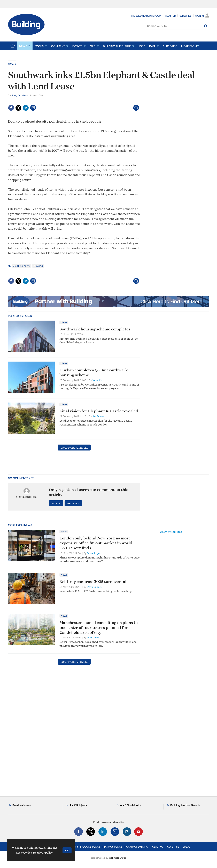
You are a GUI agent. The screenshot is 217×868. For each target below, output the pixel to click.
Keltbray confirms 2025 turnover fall (94, 581)
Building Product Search (185, 805)
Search (206, 26)
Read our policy (43, 852)
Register (170, 16)
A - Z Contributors (131, 805)
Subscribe (185, 16)
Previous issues (22, 805)
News (12, 64)
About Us (157, 847)
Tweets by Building (170, 532)
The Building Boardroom (146, 16)
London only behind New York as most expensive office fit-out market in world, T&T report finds (96, 543)
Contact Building (137, 847)
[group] (189, 46)
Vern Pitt (97, 380)
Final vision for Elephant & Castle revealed (99, 411)
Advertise (173, 847)
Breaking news (21, 266)
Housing (38, 266)
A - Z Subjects (78, 805)
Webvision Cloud (117, 858)
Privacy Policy (113, 847)
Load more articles (74, 448)
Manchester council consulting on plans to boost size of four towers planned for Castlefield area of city (99, 627)
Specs (186, 847)
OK (67, 850)
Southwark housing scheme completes (95, 329)
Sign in (56, 503)
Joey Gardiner (20, 95)
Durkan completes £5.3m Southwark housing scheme (94, 372)
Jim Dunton (99, 416)
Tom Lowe (93, 638)
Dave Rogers (94, 553)
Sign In (200, 16)
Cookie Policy (91, 847)
